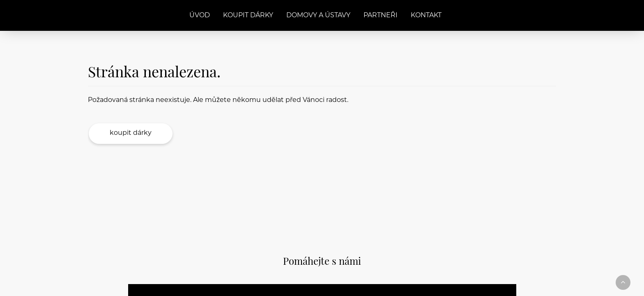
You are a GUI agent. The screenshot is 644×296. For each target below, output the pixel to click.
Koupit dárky (248, 16)
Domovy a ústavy (318, 16)
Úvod (200, 16)
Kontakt (426, 16)
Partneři (381, 16)
